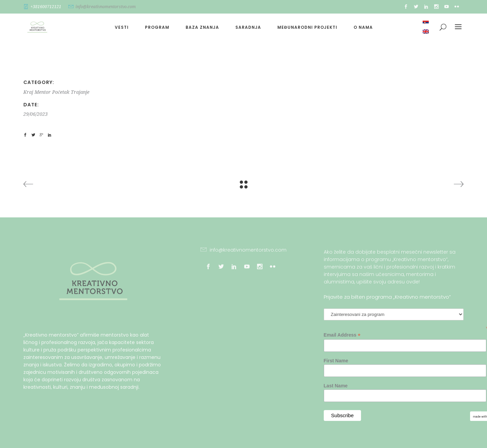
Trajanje (80, 92)
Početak (61, 92)
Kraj (28, 92)
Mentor (43, 92)
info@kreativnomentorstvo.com (106, 7)
